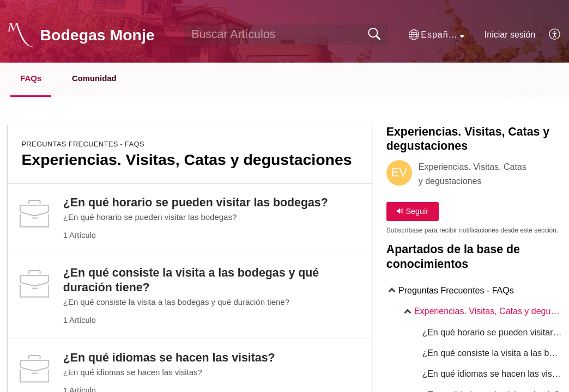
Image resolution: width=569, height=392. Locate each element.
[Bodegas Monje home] (20, 35)
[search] (286, 35)
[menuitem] (549, 35)
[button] (437, 35)
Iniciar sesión (510, 35)
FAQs (38, 79)
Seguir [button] (412, 212)
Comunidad (111, 79)
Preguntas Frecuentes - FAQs (83, 145)
